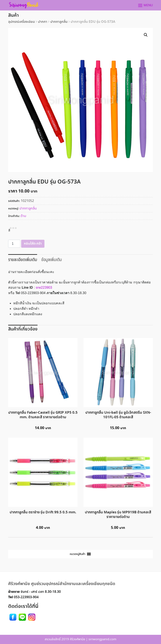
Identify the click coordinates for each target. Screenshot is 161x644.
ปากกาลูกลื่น (59, 22)
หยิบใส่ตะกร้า (33, 244)
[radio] (11, 228)
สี (9, 230)
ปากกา (43, 22)
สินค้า (13, 15)
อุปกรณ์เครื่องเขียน (21, 22)
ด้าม (23, 216)
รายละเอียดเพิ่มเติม (23, 259)
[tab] (23, 259)
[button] (78, 554)
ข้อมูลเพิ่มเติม (52, 259)
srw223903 (44, 288)
